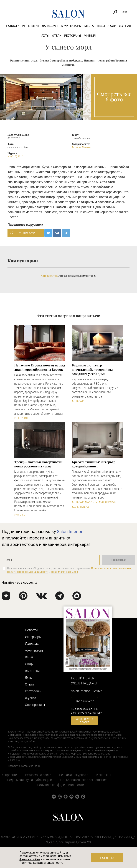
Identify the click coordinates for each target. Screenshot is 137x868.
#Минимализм (108, 502)
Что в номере (84, 701)
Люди (112, 26)
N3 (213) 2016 (15, 156)
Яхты (45, 36)
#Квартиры (91, 502)
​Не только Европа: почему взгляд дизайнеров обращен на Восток (40, 367)
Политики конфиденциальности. (41, 863)
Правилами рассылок (65, 572)
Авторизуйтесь (50, 276)
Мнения (90, 36)
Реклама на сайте (38, 775)
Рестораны (73, 36)
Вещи (101, 26)
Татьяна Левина (81, 147)
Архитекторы (71, 26)
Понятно (107, 858)
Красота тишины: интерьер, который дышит (94, 464)
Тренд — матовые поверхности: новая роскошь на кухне (39, 464)
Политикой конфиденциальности (28, 572)
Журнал (125, 26)
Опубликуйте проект (84, 720)
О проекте (10, 775)
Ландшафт (50, 26)
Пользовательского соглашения (111, 568)
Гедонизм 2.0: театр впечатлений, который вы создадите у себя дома (92, 369)
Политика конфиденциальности (60, 785)
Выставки (32, 671)
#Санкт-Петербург (82, 507)
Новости (13, 26)
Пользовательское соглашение (83, 780)
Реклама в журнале (74, 775)
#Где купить (21, 418)
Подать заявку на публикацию (30, 780)
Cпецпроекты (35, 705)
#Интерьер (78, 401)
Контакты (104, 775)
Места (89, 26)
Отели (57, 36)
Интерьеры (31, 26)
